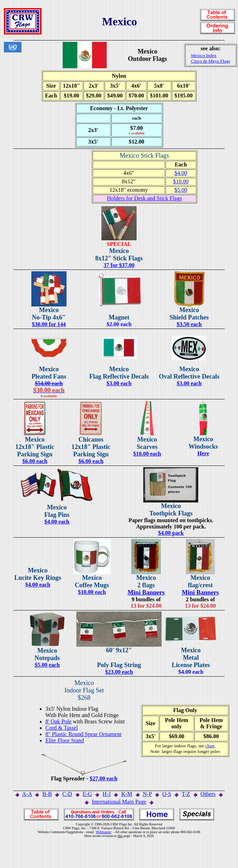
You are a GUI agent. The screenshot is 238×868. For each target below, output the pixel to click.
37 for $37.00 (119, 265)
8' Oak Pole (58, 721)
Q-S (167, 794)
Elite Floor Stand (65, 740)
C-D (67, 794)
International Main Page (119, 802)
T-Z (186, 794)
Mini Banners (146, 593)
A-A (27, 794)
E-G (87, 794)
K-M (127, 794)
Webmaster (103, 832)
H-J (107, 794)
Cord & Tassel (62, 728)
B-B (47, 794)
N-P (147, 794)
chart (210, 746)
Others (208, 794)
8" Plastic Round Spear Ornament (83, 734)
